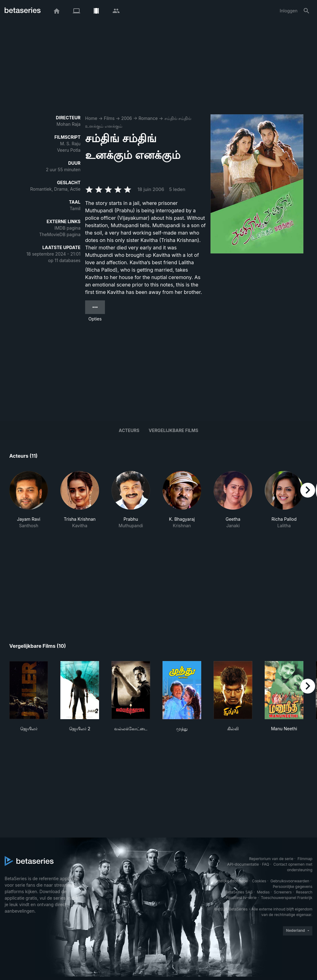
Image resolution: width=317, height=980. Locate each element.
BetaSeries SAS (239, 892)
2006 (126, 118)
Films (109, 118)
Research (304, 892)
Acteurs (129, 430)
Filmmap (305, 859)
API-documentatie (243, 864)
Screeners (283, 892)
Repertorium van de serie (271, 859)
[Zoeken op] (306, 11)
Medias (263, 892)
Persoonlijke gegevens (293, 887)
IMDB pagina (67, 228)
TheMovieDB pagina (60, 234)
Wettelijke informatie (230, 881)
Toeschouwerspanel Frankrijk (287, 898)
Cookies (259, 881)
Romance (148, 118)
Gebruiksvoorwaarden (290, 881)
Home (91, 118)
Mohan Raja (69, 124)
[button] (29, 500)
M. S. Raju (70, 144)
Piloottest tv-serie (241, 898)
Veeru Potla (69, 150)
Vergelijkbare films (173, 430)
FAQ (265, 864)
